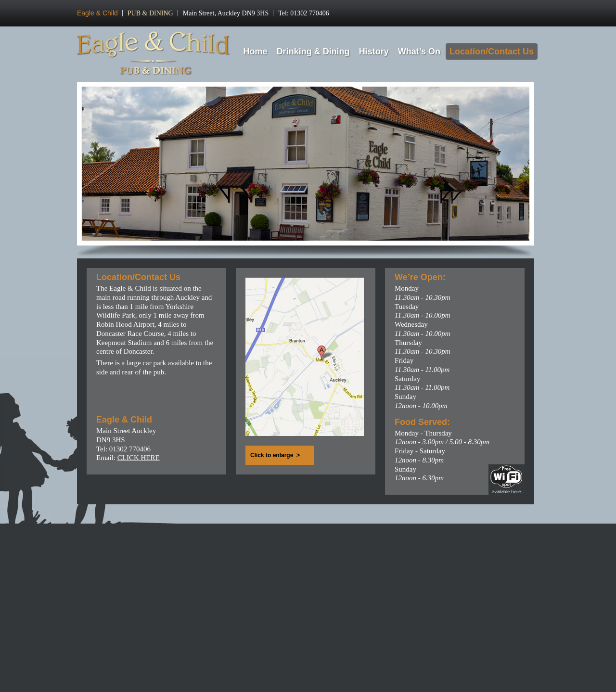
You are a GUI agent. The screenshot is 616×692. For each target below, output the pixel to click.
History (374, 51)
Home (256, 51)
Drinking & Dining (313, 51)
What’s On (419, 51)
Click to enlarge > (275, 455)
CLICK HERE (139, 458)
